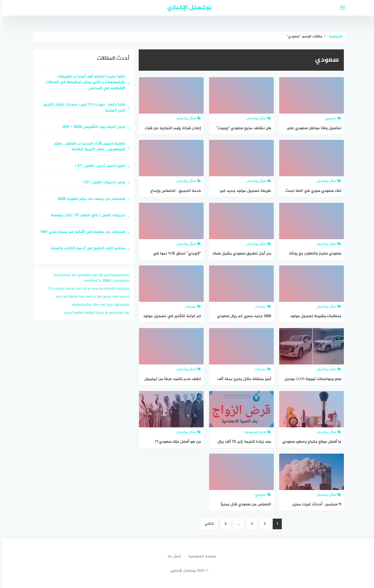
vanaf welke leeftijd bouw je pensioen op (94, 313)
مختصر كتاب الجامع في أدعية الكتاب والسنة (86, 249)
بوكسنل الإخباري (187, 8)
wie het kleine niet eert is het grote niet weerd (90, 297)
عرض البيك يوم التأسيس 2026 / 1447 (91, 127)
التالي (207, 524)
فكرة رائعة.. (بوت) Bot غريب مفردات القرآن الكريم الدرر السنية (82, 108)
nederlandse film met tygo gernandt (98, 305)
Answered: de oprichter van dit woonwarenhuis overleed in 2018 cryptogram (89, 278)
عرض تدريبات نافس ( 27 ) (102, 183)
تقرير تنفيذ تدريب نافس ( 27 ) (98, 166)
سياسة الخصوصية (200, 556)
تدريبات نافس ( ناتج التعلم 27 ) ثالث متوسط (86, 216)
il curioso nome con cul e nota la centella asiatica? (86, 289)
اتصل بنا (172, 556)
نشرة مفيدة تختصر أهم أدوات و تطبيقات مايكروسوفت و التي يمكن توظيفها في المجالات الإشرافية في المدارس (83, 83)
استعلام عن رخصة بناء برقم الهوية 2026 (89, 199)
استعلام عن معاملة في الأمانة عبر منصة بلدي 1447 (81, 232)
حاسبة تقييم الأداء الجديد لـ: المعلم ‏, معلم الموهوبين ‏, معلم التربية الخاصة (87, 147)
